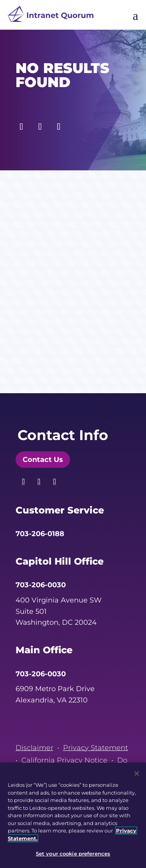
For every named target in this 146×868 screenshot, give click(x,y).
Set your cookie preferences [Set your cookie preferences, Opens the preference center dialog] (73, 854)
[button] (21, 125)
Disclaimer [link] (34, 748)
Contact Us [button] (43, 460)
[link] (51, 16)
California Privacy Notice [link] (64, 760)
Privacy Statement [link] (96, 748)
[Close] (137, 774)
